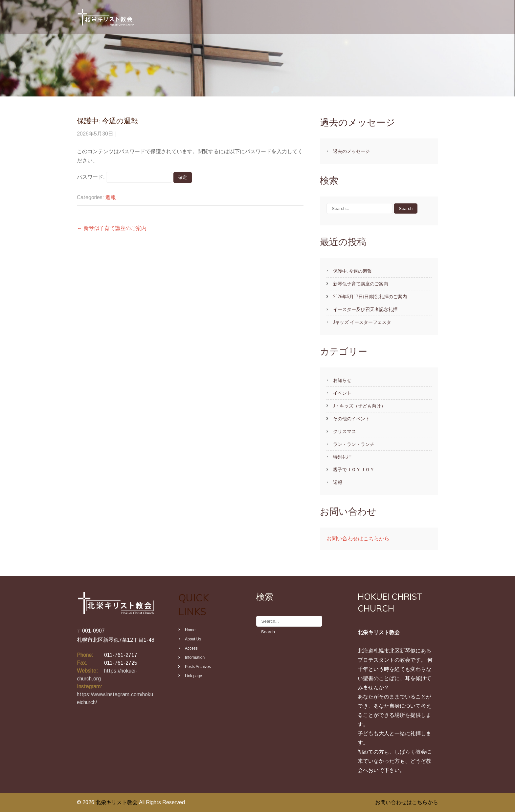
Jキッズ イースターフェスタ (362, 322)
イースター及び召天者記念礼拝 (365, 309)
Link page (193, 676)
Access (191, 648)
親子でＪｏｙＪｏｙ (354, 469)
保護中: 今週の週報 (352, 271)
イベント (342, 393)
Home (190, 630)
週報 (111, 197)
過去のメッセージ (351, 151)
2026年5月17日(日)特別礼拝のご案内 (370, 297)
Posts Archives (198, 667)
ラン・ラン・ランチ (354, 444)
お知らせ (342, 380)
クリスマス (345, 431)
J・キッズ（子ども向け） (359, 406)
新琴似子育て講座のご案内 (112, 228)
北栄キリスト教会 (117, 802)
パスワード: (124, 177)
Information (195, 657)
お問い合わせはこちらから (358, 539)
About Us (193, 639)
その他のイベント (351, 419)
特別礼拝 (342, 457)
